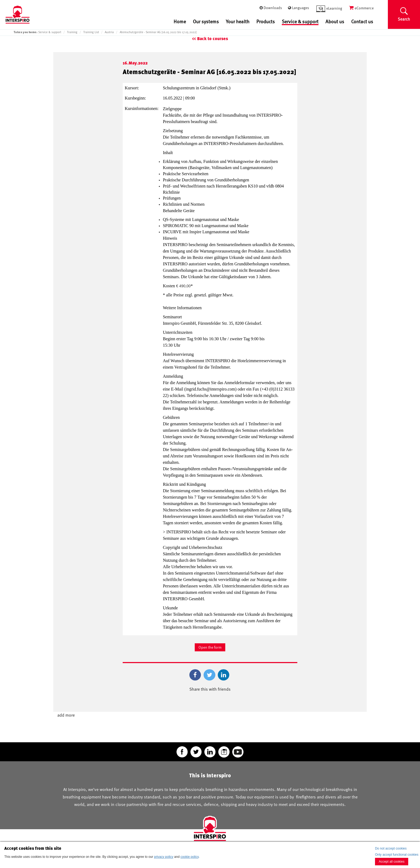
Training (72, 32)
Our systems (206, 21)
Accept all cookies (392, 862)
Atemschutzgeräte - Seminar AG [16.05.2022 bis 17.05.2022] (158, 32)
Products (266, 21)
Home (180, 21)
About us (335, 21)
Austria (109, 32)
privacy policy (164, 857)
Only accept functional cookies (397, 855)
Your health (238, 21)
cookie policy (190, 857)
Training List (91, 32)
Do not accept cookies (391, 848)
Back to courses (213, 39)
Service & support (300, 22)
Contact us (362, 21)
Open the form (210, 647)
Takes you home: (25, 32)
